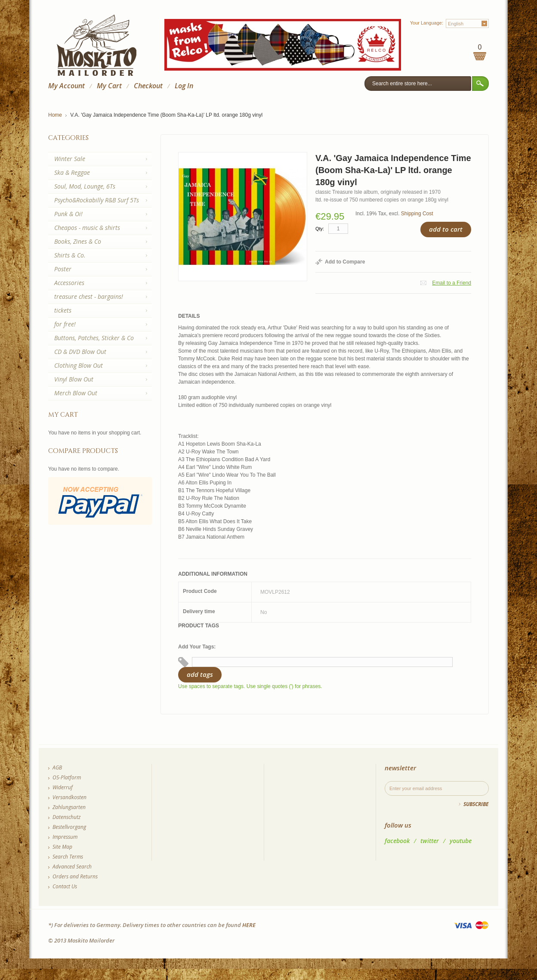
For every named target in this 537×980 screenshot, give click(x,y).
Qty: (320, 229)
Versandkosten (69, 797)
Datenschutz (66, 817)
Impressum (65, 837)
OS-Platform (67, 777)
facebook (397, 841)
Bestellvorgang (69, 827)
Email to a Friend (452, 283)
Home (55, 115)
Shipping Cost (417, 214)
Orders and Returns (75, 876)
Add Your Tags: (197, 647)
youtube (461, 841)
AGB (57, 768)
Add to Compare (345, 262)
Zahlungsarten (69, 807)
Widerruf (63, 787)
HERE (249, 925)
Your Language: (427, 23)
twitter (430, 841)
